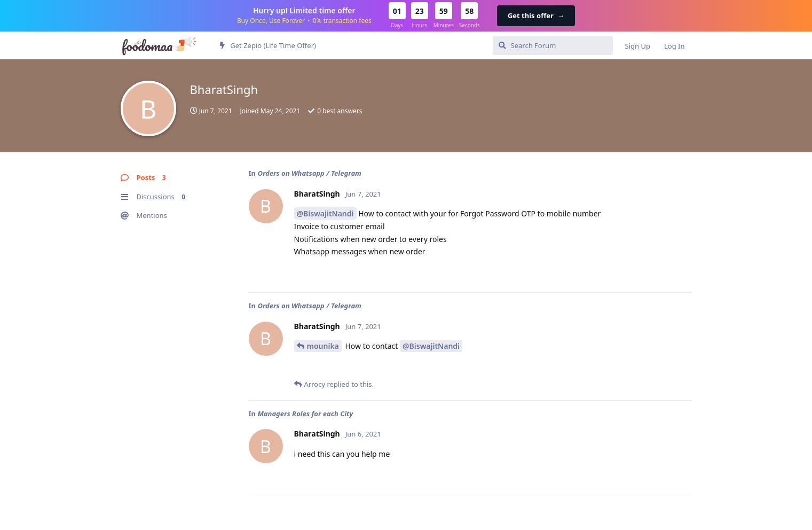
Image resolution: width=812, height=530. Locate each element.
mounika (323, 346)
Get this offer (536, 15)
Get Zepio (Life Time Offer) (268, 45)
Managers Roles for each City (305, 414)
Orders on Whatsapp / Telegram (309, 173)
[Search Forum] (553, 45)
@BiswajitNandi (325, 213)
